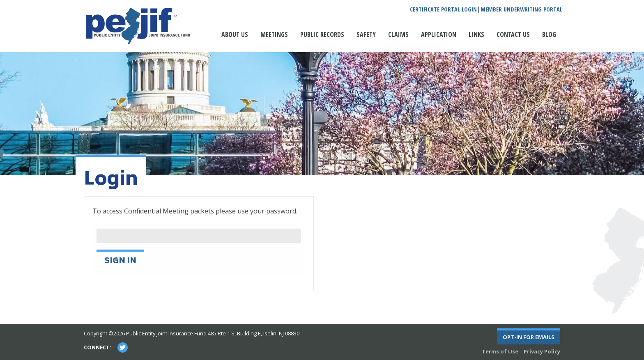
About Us (235, 34)
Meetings (274, 34)
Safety (366, 34)
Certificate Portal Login (443, 9)
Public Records (322, 34)
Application (439, 34)
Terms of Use (500, 351)
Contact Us (513, 34)
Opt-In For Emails (529, 337)
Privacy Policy (542, 351)
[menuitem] (235, 39)
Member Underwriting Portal (521, 9)
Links (476, 34)
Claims (398, 34)
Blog (549, 34)
